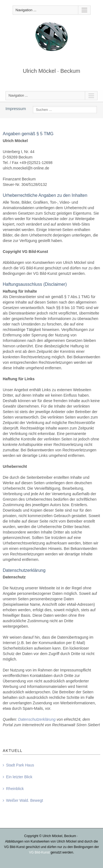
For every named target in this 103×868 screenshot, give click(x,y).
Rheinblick (15, 789)
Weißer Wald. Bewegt (25, 800)
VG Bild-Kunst (39, 852)
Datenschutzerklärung (37, 719)
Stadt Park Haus (20, 765)
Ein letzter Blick (19, 777)
